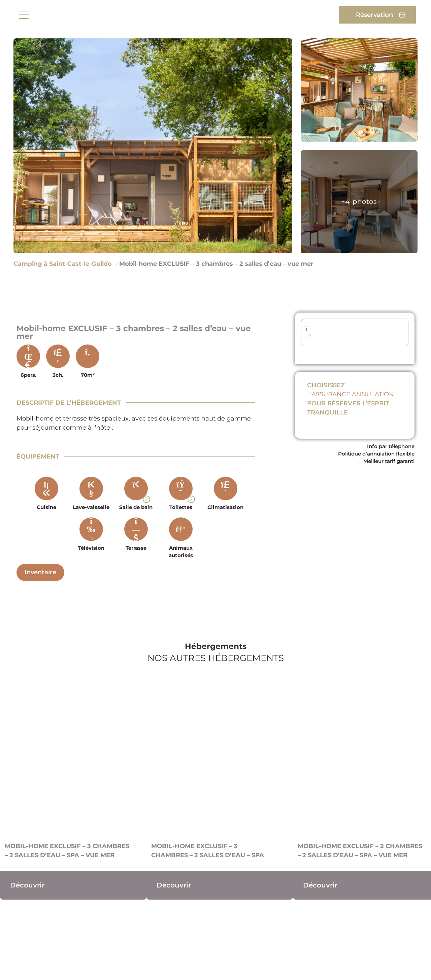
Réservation (374, 15)
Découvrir (27, 885)
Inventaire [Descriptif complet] (40, 572)
